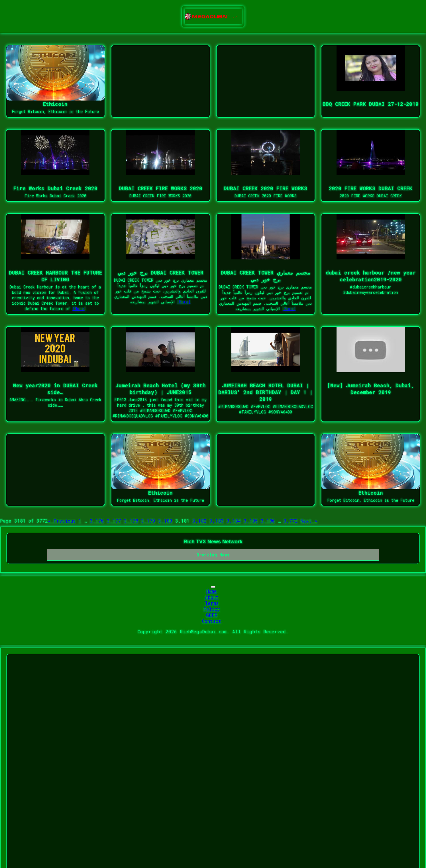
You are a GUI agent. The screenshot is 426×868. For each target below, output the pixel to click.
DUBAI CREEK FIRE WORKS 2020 (161, 188)
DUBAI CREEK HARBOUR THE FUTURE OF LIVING (55, 276)
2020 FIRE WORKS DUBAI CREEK (371, 188)
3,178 (131, 521)
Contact (212, 621)
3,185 (251, 521)
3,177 (114, 521)
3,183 (217, 521)
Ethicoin (55, 104)
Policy (212, 609)
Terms (212, 603)
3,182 (199, 521)
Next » (309, 521)
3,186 (268, 521)
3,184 (234, 521)
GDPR (212, 615)
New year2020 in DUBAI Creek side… (55, 389)
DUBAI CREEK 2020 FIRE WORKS (265, 188)
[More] (79, 309)
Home (212, 591)
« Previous (62, 521)
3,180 (165, 521)
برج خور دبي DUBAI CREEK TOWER (160, 273)
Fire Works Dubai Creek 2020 (55, 188)
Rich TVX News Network (213, 542)
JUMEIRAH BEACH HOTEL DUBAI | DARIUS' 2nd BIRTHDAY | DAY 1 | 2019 (265, 392)
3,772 (291, 521)
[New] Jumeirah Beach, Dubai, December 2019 (371, 389)
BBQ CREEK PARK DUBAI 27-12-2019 (371, 104)
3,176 (97, 521)
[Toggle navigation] (213, 587)
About (212, 597)
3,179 (148, 521)
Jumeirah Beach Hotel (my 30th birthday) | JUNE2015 (160, 389)
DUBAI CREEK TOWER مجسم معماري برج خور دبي (266, 276)
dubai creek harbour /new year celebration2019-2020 (371, 276)
